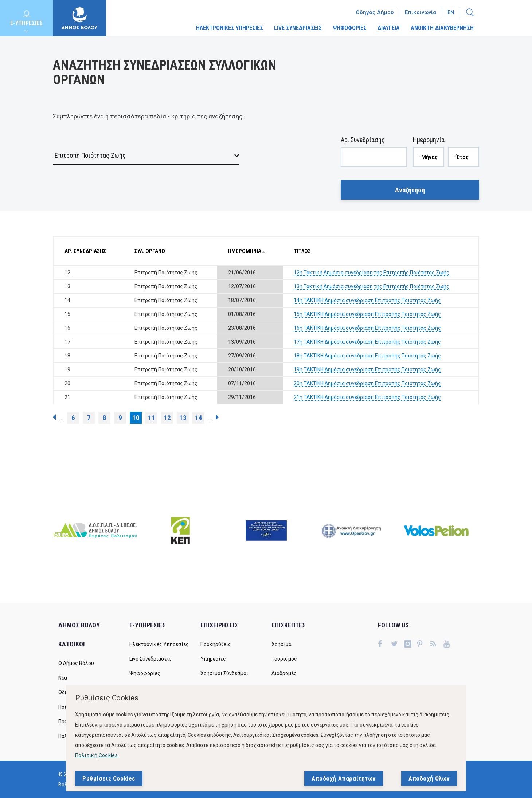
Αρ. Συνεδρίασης (363, 140)
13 (183, 418)
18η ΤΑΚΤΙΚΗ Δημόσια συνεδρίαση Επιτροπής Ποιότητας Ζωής (367, 356)
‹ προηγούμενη (54, 417)
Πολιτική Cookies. (97, 755)
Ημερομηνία (429, 140)
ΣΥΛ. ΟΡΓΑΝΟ (150, 251)
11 (152, 418)
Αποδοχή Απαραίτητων (344, 778)
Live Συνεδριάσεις (150, 659)
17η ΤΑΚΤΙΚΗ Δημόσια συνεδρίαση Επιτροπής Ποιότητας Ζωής (367, 342)
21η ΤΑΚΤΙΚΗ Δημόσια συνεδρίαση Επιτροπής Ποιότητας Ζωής (367, 397)
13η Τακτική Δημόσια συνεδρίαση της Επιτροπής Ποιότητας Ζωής (371, 286)
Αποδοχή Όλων (429, 778)
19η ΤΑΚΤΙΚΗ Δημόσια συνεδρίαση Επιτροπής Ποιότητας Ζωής (367, 369)
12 (167, 418)
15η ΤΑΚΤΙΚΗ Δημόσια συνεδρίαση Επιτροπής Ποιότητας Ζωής (367, 314)
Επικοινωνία (420, 12)
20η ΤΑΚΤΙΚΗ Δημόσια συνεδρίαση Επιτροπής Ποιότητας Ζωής (367, 383)
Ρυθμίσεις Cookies (109, 778)
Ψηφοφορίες (145, 673)
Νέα (63, 678)
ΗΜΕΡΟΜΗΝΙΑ (247, 251)
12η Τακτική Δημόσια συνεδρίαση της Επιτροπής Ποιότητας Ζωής (371, 273)
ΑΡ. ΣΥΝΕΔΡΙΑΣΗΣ (85, 251)
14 (199, 418)
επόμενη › (217, 417)
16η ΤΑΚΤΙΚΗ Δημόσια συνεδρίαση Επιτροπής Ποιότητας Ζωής (367, 328)
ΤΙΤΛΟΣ (302, 251)
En (451, 12)
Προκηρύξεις (216, 644)
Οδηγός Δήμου (375, 12)
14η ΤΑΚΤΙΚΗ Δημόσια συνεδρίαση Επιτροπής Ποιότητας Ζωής (367, 300)
